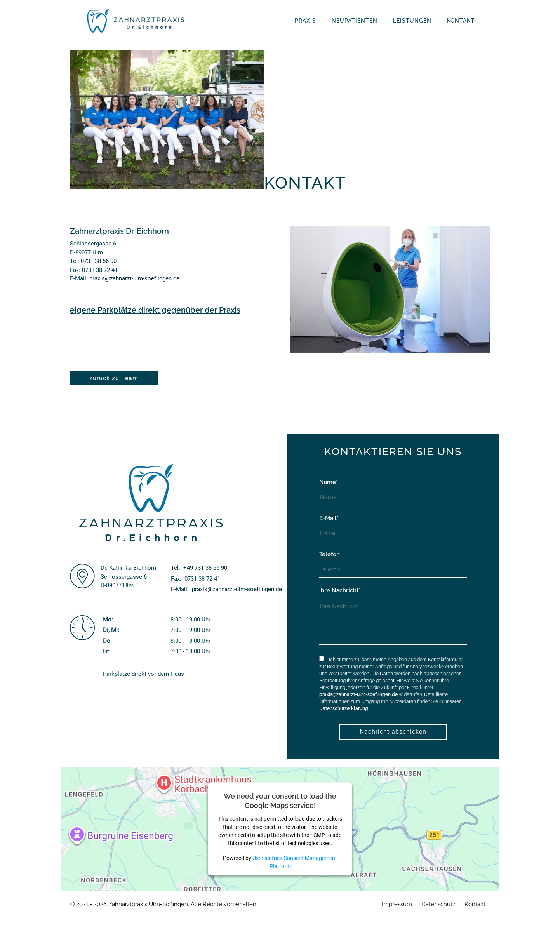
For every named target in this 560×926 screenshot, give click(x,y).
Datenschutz (438, 904)
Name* (329, 482)
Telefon (330, 554)
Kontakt (475, 904)
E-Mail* (329, 518)
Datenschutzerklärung (344, 708)
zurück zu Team (114, 378)
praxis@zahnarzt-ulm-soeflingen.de (134, 278)
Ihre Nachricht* (340, 590)
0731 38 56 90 (99, 261)
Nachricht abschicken (393, 732)
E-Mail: (226, 589)
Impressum (397, 904)
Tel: (199, 568)
